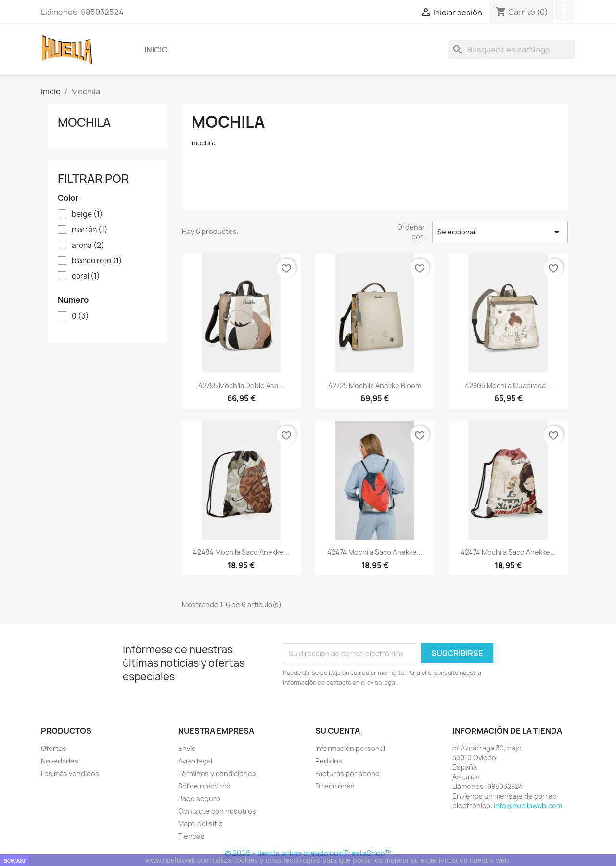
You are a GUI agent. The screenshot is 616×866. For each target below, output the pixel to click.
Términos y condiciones (217, 773)
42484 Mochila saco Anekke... (241, 552)
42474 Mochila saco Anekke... (375, 552)
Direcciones (335, 786)
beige (87, 214)
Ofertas (54, 748)
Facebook (565, 11)
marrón (90, 230)
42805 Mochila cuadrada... (508, 385)
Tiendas (191, 836)
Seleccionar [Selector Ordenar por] (500, 232)
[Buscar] (512, 50)
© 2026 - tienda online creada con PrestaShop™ (308, 853)
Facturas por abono (347, 773)
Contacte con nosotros (217, 811)
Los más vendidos (70, 773)
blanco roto (97, 261)
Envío (187, 748)
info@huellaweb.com (528, 806)
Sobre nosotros (204, 786)
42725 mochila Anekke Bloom (375, 385)
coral (86, 276)
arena (88, 246)
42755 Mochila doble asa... (241, 385)
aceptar (15, 860)
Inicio (156, 50)
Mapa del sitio (200, 823)
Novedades (60, 761)
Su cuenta (338, 731)
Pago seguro (199, 798)
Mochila (84, 122)
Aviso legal (195, 761)
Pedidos (329, 761)
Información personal (350, 748)
